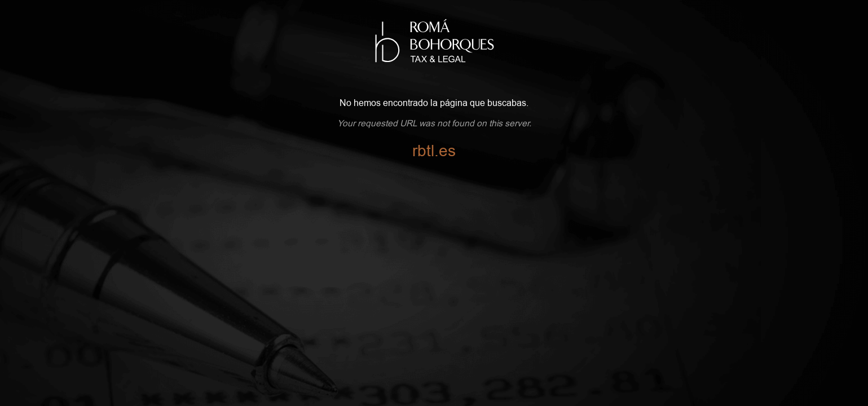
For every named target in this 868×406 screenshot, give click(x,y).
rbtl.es (434, 151)
